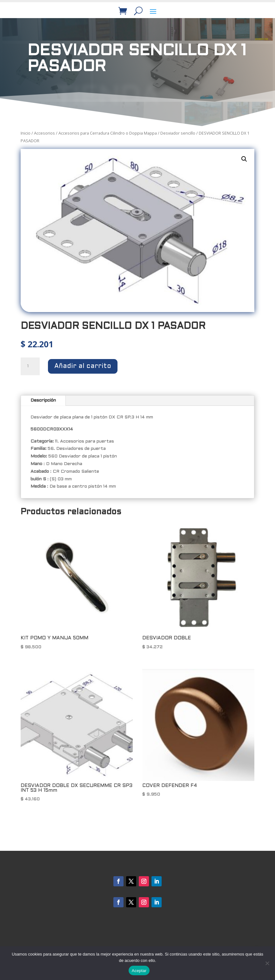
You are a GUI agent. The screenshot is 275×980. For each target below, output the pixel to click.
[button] (244, 159)
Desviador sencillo (178, 133)
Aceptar (139, 971)
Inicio (26, 133)
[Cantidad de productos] (30, 366)
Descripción (43, 400)
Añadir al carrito (83, 366)
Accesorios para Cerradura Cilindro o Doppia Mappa (108, 133)
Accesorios (44, 133)
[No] (267, 963)
